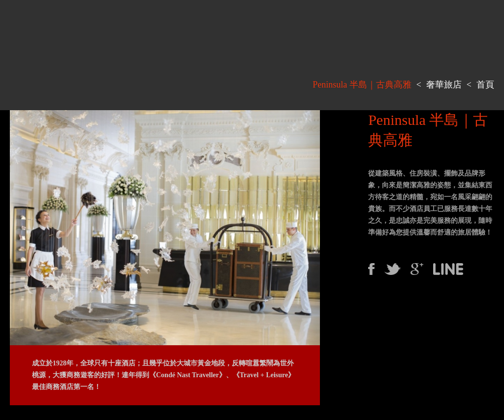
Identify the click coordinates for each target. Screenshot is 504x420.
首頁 (485, 85)
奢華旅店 (444, 85)
